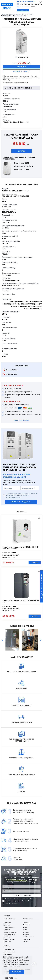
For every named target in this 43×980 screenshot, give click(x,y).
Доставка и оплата (9, 949)
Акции (25, 930)
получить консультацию (21, 895)
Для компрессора (9, 939)
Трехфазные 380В (9, 934)
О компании (28, 919)
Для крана (7, 930)
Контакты (26, 942)
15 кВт (5, 319)
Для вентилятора (9, 927)
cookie (21, 957)
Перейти (21, 151)
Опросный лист (11, 374)
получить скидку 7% (21, 502)
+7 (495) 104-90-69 (26, 1)
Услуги (25, 927)
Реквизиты (26, 939)
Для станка (7, 942)
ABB (4, 201)
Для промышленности (10, 932)
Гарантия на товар (9, 952)
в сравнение (23, 57)
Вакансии (26, 934)
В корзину (22, 67)
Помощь (7, 946)
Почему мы (26, 923)
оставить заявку (21, 71)
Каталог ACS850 (12, 370)
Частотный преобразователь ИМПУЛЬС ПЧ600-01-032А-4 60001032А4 (21, 548)
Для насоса (7, 923)
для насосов (24, 306)
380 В (5, 314)
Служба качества (28, 937)
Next (41, 640)
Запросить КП (23, 10)
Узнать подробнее (21, 420)
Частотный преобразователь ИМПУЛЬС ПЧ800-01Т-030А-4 (19, 158)
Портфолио (27, 925)
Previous (2, 640)
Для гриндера (8, 937)
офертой (6, 78)
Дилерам (26, 932)
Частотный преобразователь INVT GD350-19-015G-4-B (21, 601)
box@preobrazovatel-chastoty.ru (31, 4)
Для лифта (7, 925)
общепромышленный (19, 302)
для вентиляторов (29, 304)
